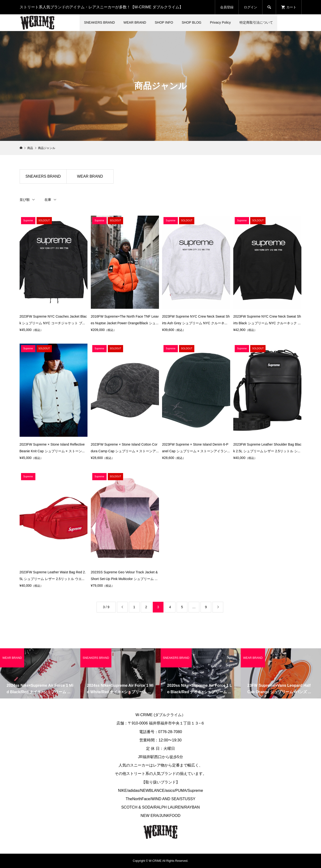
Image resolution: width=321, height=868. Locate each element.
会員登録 (227, 7)
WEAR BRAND (135, 22)
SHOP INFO (164, 22)
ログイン (250, 7)
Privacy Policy (220, 22)
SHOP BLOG (191, 22)
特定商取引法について (256, 22)
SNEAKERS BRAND (99, 22)
